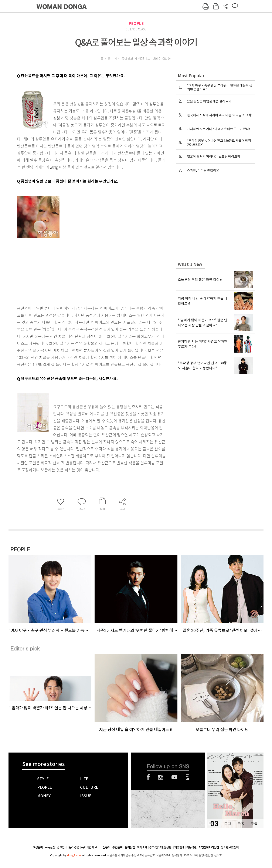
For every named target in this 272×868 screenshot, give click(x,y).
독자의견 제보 (89, 847)
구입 (254, 824)
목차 (228, 824)
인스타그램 (161, 777)
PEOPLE (136, 23)
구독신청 (50, 847)
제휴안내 (179, 847)
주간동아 (118, 847)
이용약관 (191, 847)
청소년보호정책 (230, 847)
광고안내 (62, 847)
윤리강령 (74, 847)
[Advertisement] (81, 269)
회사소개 (142, 847)
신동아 (106, 847)
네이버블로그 (188, 777)
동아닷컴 (130, 847)
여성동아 (38, 847)
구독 (241, 824)
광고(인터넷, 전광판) (161, 847)
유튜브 (174, 777)
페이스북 (148, 777)
